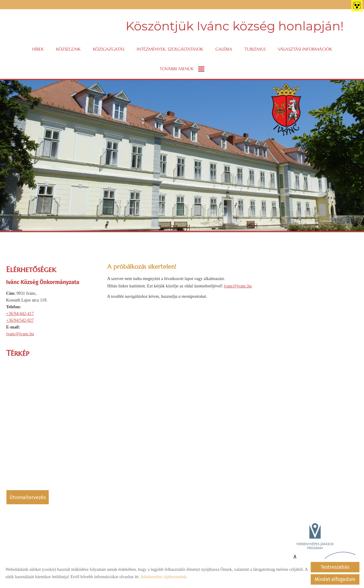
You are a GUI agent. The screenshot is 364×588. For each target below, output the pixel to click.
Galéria (224, 49)
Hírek (38, 49)
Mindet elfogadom (335, 579)
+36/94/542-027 (20, 320)
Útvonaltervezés (28, 497)
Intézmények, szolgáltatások (170, 49)
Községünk (68, 49)
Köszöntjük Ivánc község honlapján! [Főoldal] (235, 26)
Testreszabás (335, 567)
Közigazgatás (109, 49)
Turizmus (255, 49)
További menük (182, 69)
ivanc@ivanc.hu (20, 334)
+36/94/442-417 (20, 314)
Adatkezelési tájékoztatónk (163, 577)
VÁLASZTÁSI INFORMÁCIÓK (305, 49)
